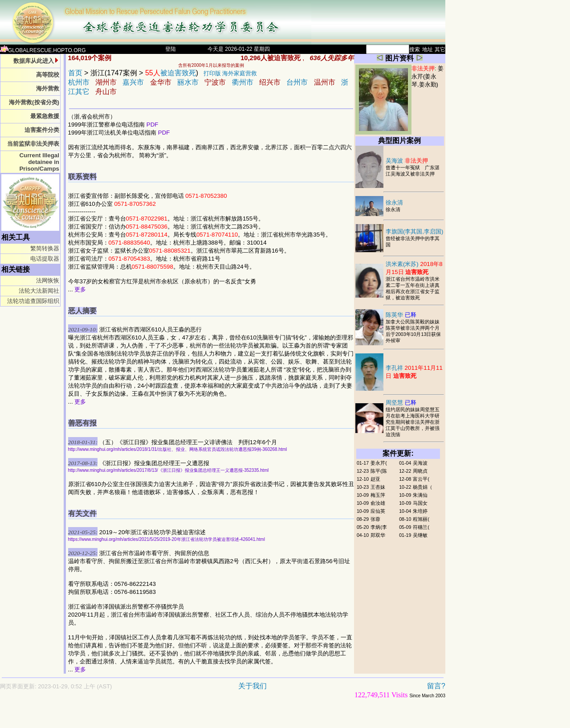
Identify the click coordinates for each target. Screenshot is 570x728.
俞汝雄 (378, 503)
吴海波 (407, 161)
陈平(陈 (379, 471)
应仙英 (378, 511)
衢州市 (243, 82)
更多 (80, 289)
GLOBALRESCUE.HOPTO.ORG (43, 50)
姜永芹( (379, 463)
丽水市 (188, 82)
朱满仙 (420, 495)
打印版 (212, 73)
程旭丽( (421, 519)
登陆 (171, 49)
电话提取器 (45, 259)
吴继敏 (420, 535)
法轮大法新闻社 (39, 291)
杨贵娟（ (423, 487)
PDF (153, 125)
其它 (440, 49)
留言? (436, 686)
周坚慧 (401, 403)
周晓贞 (420, 471)
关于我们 (252, 686)
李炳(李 (379, 527)
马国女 (420, 503)
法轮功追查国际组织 (33, 301)
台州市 (297, 82)
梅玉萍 (378, 495)
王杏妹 (378, 487)
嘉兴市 (133, 82)
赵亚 (375, 479)
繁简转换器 (45, 248)
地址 (427, 49)
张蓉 (375, 519)
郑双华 (378, 535)
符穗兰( (421, 527)
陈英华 (401, 315)
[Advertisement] (191, 718)
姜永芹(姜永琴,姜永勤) (427, 76)
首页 (75, 73)
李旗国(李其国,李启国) (415, 231)
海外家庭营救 (240, 73)
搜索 (415, 49)
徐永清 (394, 202)
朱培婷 (420, 511)
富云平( (421, 479)
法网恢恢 (48, 280)
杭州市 (79, 82)
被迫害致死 (171, 73)
